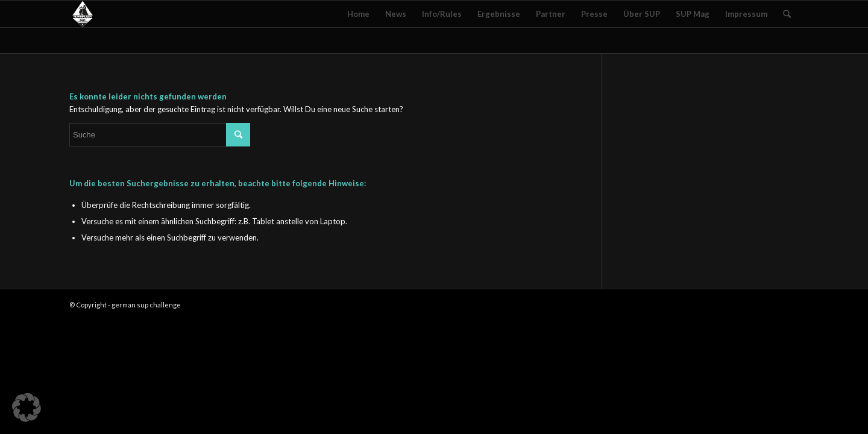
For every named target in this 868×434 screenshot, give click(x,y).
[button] (27, 407)
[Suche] (787, 14)
